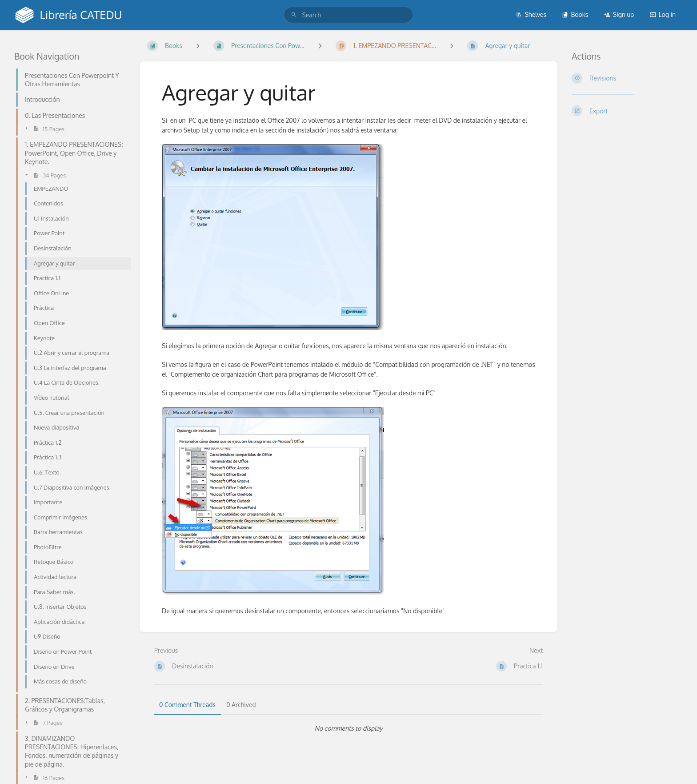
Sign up (619, 14)
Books (575, 14)
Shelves (531, 14)
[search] (348, 15)
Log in (663, 14)
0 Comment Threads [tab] (187, 705)
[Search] (294, 15)
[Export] (627, 111)
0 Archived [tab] (241, 705)
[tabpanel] (348, 728)
